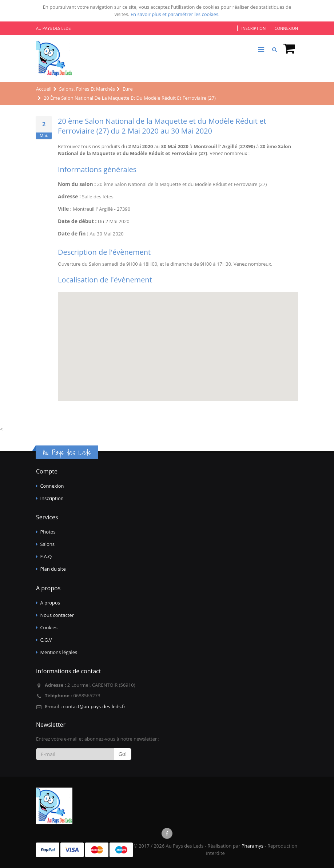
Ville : (65, 209)
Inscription (253, 28)
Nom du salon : (77, 184)
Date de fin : (73, 233)
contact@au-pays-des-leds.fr (94, 706)
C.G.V (46, 640)
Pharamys (253, 846)
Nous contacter (57, 615)
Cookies (49, 627)
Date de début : (77, 221)
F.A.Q (46, 556)
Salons (47, 544)
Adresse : (69, 196)
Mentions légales (59, 652)
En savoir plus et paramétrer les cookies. (175, 14)
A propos (50, 603)
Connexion (286, 28)
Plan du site (53, 569)
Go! (123, 754)
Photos (48, 532)
